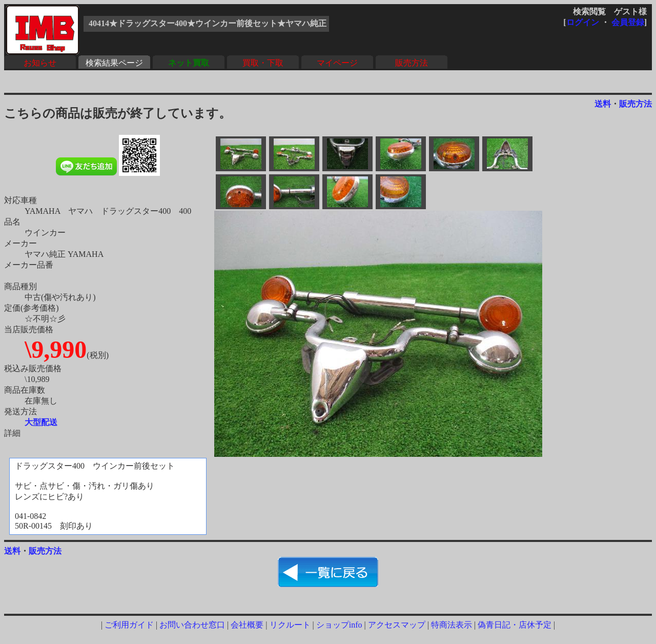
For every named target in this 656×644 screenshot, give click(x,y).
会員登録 (628, 22)
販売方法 (412, 63)
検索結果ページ (114, 63)
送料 (603, 104)
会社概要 (247, 625)
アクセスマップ (397, 625)
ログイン (583, 22)
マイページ (337, 63)
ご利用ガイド (129, 625)
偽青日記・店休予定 (515, 625)
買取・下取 (263, 63)
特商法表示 (452, 625)
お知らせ (40, 63)
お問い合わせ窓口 (192, 625)
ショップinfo (339, 625)
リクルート (290, 625)
